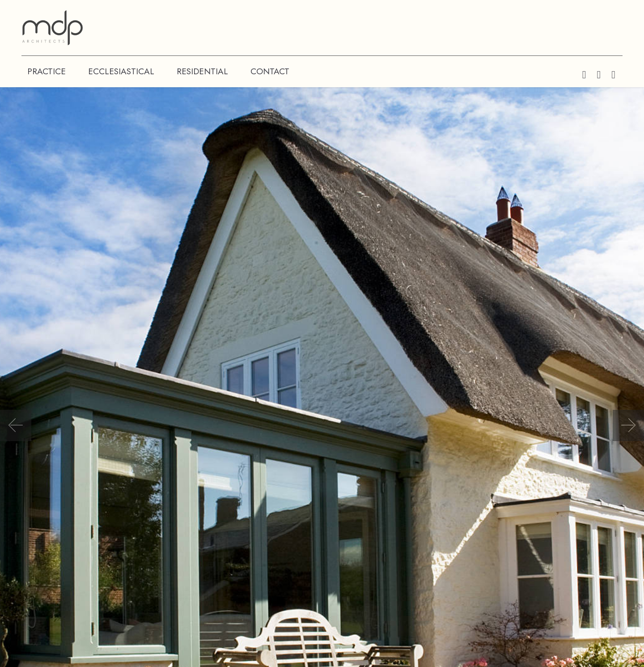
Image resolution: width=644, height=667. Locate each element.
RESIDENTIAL (202, 71)
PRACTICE (47, 71)
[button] (16, 425)
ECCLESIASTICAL (121, 71)
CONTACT (270, 71)
